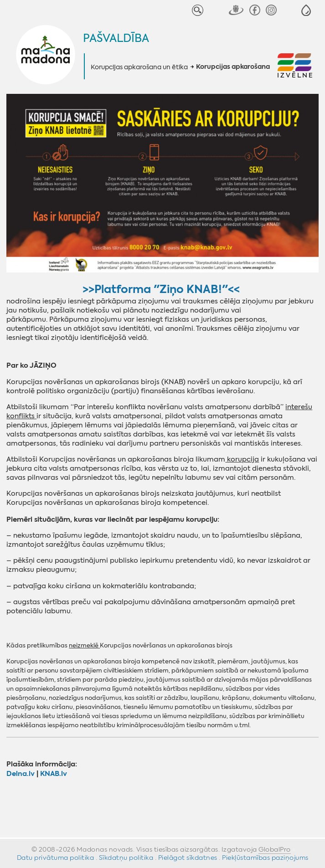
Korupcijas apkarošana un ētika (139, 67)
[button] (306, 10)
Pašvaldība (116, 38)
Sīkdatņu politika (126, 858)
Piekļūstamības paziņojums (265, 858)
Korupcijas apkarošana (233, 67)
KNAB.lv (54, 773)
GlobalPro (275, 849)
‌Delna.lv (21, 773)
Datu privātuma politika (56, 858)
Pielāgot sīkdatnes (188, 858)
